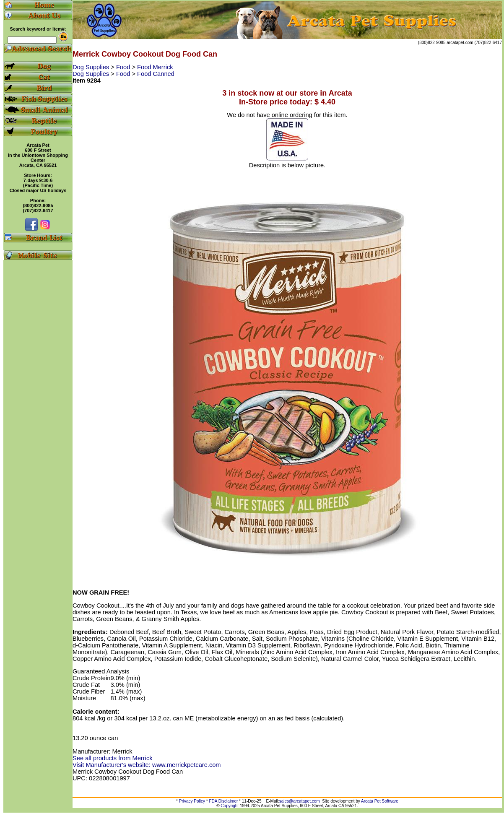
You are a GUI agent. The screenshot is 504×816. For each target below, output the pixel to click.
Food (124, 67)
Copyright (230, 806)
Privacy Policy (192, 801)
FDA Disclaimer (223, 801)
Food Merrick (155, 67)
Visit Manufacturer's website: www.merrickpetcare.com (147, 765)
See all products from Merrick (113, 758)
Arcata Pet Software (380, 801)
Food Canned (156, 74)
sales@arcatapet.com (300, 801)
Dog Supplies (92, 67)
